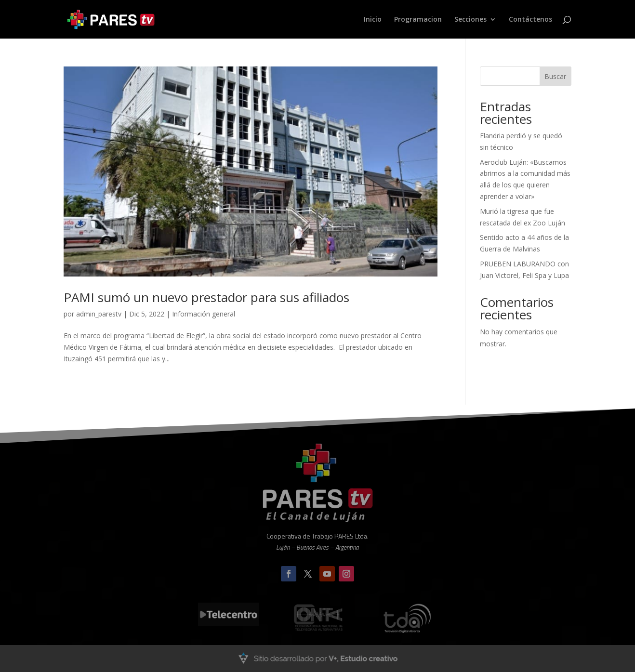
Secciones (470, 20)
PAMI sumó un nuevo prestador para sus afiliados (206, 297)
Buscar (555, 76)
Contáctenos (530, 20)
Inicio (373, 20)
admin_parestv (99, 314)
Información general (204, 314)
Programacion (418, 20)
